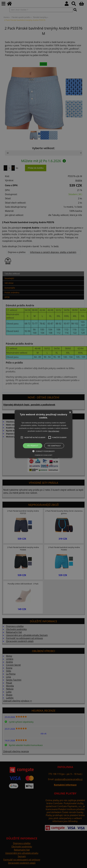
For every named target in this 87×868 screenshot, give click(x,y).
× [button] (70, 412)
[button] (44, 434)
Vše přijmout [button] (33, 446)
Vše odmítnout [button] (54, 446)
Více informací (54, 431)
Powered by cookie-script (43, 455)
